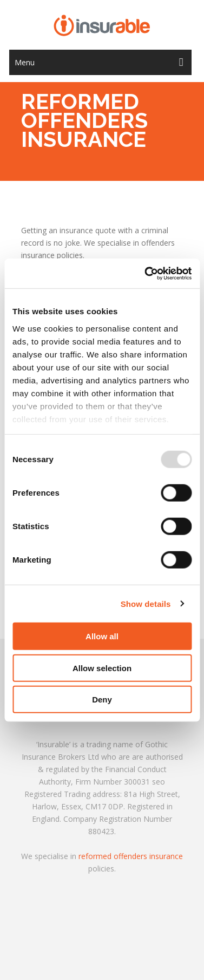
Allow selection (102, 668)
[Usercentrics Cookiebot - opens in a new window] (146, 273)
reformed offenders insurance (131, 856)
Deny (102, 699)
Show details (146, 603)
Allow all (102, 636)
